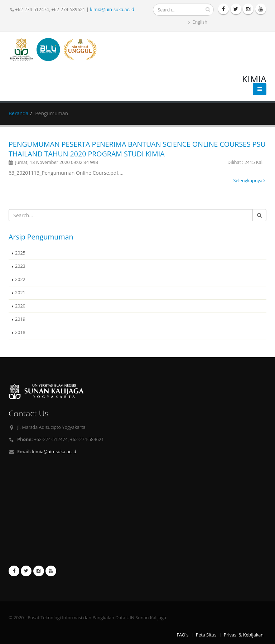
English (198, 22)
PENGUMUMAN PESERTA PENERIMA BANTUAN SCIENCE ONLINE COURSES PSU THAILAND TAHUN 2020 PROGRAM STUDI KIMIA (137, 149)
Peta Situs (206, 635)
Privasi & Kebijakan (244, 635)
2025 (20, 253)
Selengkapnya (249, 181)
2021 (20, 293)
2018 (20, 332)
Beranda (18, 113)
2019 (20, 319)
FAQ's (182, 635)
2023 (20, 266)
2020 (20, 306)
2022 (20, 279)
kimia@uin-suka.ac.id (112, 9)
